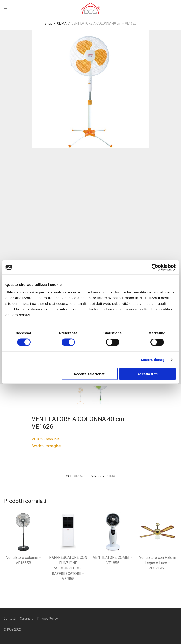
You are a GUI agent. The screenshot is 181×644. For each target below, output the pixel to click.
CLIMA (62, 23)
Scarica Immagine (46, 446)
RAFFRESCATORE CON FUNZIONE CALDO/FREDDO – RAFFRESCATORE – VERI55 (68, 568)
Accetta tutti (148, 374)
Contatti (10, 619)
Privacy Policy (48, 619)
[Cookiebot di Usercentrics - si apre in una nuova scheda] (155, 268)
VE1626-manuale (46, 439)
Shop (48, 23)
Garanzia (27, 619)
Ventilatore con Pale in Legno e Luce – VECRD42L (158, 563)
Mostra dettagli (154, 360)
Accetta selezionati (90, 374)
